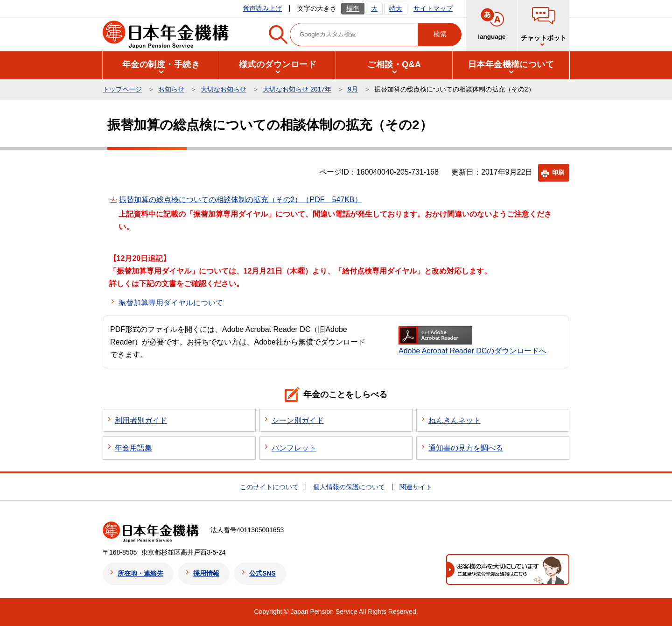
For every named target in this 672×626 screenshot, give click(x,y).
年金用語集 (133, 448)
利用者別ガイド (141, 420)
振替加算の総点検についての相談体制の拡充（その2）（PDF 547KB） (241, 200)
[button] (161, 65)
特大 (396, 8)
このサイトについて (269, 487)
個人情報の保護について (349, 487)
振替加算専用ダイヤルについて (171, 303)
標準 (353, 8)
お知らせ (171, 89)
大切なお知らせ (224, 89)
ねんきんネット (455, 420)
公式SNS (262, 573)
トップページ (122, 89)
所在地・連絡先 (140, 573)
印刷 (558, 172)
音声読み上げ (262, 8)
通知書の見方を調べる (466, 448)
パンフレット (294, 448)
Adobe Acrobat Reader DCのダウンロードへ (472, 341)
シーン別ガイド (298, 420)
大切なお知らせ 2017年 (297, 89)
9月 (353, 89)
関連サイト (416, 487)
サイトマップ (433, 8)
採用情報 (206, 573)
